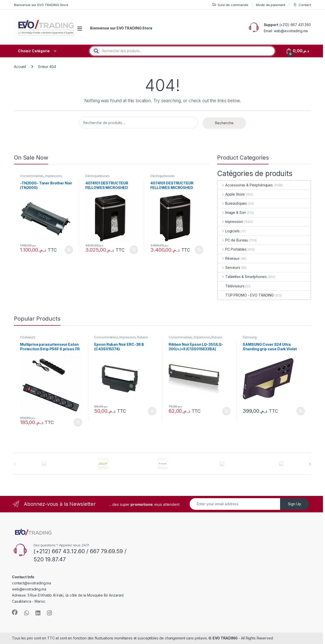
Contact (302, 5)
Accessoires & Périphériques (245, 185)
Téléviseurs (231, 286)
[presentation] (310, 464)
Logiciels (229, 231)
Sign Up (295, 504)
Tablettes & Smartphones (242, 277)
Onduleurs (28, 337)
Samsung (250, 337)
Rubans (143, 337)
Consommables (32, 176)
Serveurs (229, 267)
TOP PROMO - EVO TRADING (246, 295)
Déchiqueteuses (97, 176)
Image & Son (232, 212)
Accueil (20, 67)
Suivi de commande (230, 5)
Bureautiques (232, 203)
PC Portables (232, 249)
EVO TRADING (225, 638)
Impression (53, 176)
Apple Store (231, 194)
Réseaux (229, 258)
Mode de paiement (271, 5)
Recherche (224, 123)
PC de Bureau (233, 240)
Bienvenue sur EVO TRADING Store (41, 5)
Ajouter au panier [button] (69, 250)
